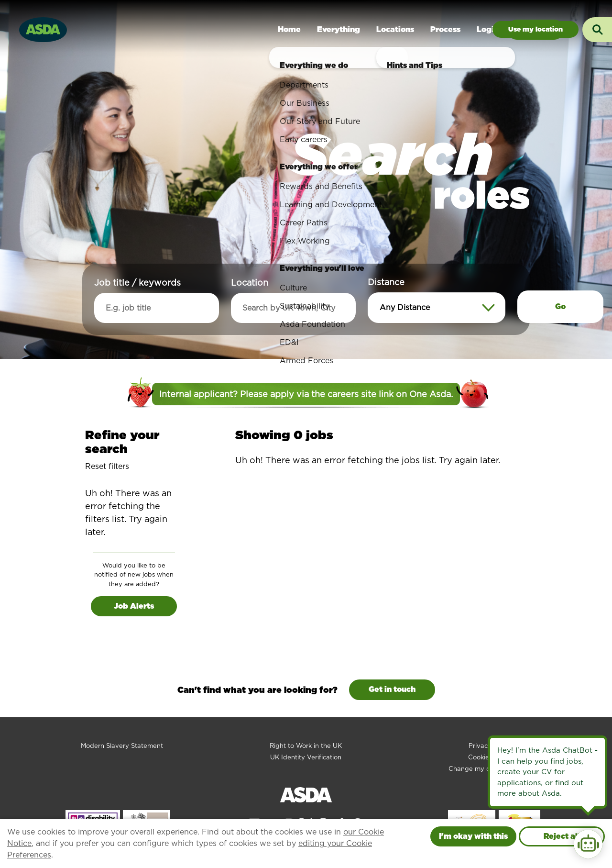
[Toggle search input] (597, 30)
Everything (339, 29)
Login (488, 29)
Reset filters (107, 466)
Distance (386, 282)
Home (289, 29)
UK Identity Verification (306, 757)
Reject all (562, 836)
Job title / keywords (137, 283)
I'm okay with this (473, 836)
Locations (395, 29)
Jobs (535, 29)
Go (560, 306)
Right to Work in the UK (306, 746)
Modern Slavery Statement (122, 746)
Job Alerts (134, 606)
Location (250, 283)
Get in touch (392, 689)
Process (445, 29)
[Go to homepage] (43, 28)
